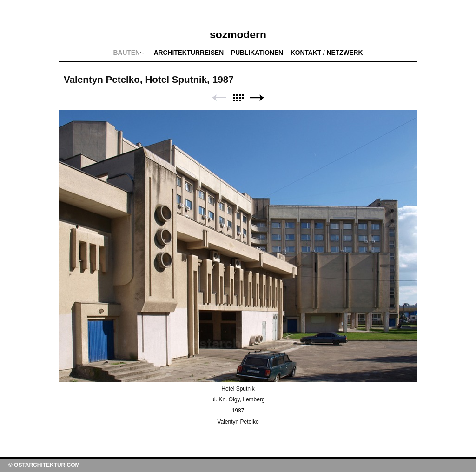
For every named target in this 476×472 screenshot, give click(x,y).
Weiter (257, 98)
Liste (238, 98)
